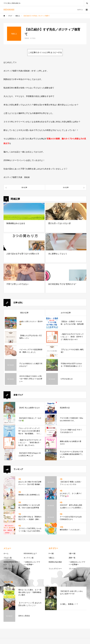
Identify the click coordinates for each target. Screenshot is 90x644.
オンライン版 (29, 558)
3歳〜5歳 (72, 554)
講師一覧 (72, 558)
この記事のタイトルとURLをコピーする (45, 52)
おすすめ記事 (66, 313)
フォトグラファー (55, 569)
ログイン (80, 10)
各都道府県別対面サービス (12, 563)
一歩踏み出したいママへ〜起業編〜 (32, 563)
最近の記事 (24, 313)
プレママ (72, 569)
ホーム (6, 554)
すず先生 (33, 38)
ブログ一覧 (8, 558)
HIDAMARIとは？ (30, 554)
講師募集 (27, 569)
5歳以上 (52, 558)
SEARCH (87, 3)
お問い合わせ (8, 569)
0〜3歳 (51, 554)
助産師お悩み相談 (55, 562)
